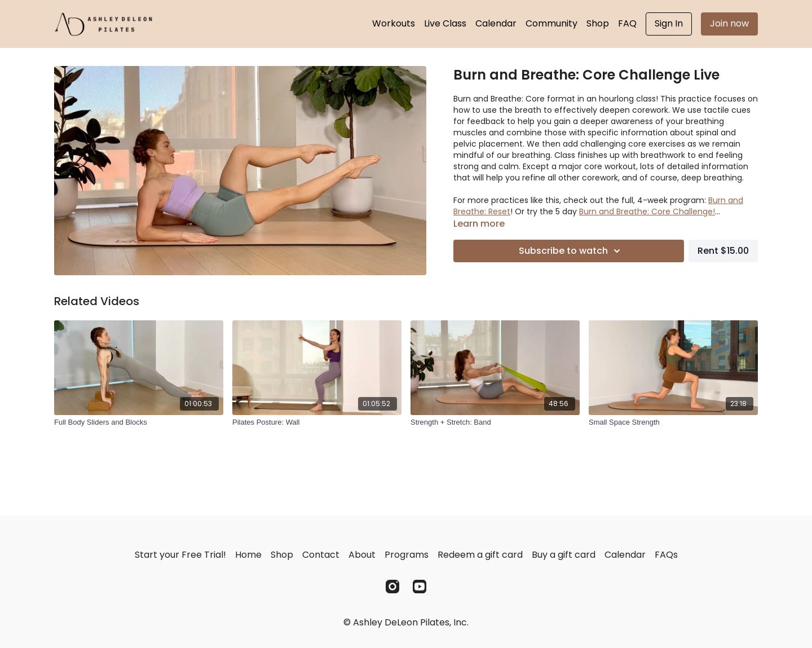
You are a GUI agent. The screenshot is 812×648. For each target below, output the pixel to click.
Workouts (394, 23)
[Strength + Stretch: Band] (495, 422)
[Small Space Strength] (673, 422)
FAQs (666, 555)
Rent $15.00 (723, 251)
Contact (321, 555)
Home (248, 555)
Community (551, 23)
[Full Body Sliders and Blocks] (139, 422)
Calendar (496, 23)
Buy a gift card (564, 555)
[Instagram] (392, 587)
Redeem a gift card (480, 555)
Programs (407, 555)
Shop (598, 23)
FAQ (627, 23)
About (362, 555)
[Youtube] (420, 587)
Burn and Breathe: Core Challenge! (647, 211)
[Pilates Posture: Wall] (317, 422)
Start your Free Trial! (180, 555)
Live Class (445, 23)
